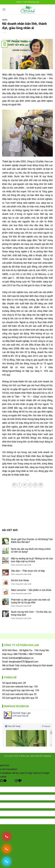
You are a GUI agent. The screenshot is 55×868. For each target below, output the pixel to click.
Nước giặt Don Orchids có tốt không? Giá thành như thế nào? (32, 541)
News (5, 20)
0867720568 (35, 654)
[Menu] (4, 9)
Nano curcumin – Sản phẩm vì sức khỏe (31, 590)
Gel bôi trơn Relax (20, 580)
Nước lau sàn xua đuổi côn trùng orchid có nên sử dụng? (31, 550)
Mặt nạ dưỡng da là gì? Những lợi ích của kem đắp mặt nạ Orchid (32, 560)
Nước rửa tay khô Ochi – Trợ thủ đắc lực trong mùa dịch (31, 613)
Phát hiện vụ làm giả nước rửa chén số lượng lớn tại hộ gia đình (30, 601)
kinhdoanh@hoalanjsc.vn (21, 658)
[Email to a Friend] (30, 485)
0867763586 (20, 654)
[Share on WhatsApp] (14, 485)
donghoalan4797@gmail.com (24, 662)
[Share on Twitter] (25, 485)
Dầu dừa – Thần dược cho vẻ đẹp (28, 571)
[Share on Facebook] (20, 485)
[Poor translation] (18, 782)
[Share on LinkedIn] (41, 485)
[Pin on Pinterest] (35, 485)
